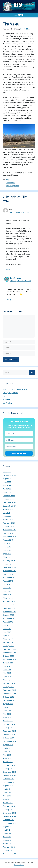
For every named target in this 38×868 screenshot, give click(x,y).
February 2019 (9, 560)
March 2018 (8, 598)
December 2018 (9, 567)
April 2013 (7, 799)
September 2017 (10, 618)
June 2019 (7, 547)
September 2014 (10, 741)
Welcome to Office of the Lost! (15, 389)
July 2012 (7, 830)
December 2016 (9, 649)
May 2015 (7, 714)
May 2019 (7, 550)
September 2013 (10, 782)
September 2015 (10, 700)
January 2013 (8, 809)
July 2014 (7, 748)
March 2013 (8, 803)
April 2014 (7, 758)
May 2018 (7, 591)
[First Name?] (19, 433)
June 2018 (7, 588)
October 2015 (9, 697)
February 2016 (9, 683)
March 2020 (8, 520)
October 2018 (9, 574)
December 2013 (9, 772)
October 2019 (9, 533)
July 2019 (7, 543)
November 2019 (9, 530)
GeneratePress (19, 865)
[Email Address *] (19, 447)
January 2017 (8, 646)
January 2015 (8, 728)
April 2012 (7, 840)
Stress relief (10, 183)
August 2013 (8, 786)
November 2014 (9, 734)
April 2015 (7, 717)
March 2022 (8, 492)
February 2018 (9, 601)
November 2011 (9, 854)
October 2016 (9, 656)
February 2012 (9, 847)
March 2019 (8, 557)
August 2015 (8, 704)
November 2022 (9, 475)
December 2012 (9, 813)
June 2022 (7, 482)
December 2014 (9, 731)
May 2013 (7, 796)
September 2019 (10, 537)
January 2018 (8, 605)
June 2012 (7, 833)
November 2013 (9, 775)
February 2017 (9, 642)
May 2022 (7, 485)
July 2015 (7, 707)
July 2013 (7, 789)
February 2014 (9, 765)
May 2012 (7, 837)
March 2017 (8, 639)
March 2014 (8, 762)
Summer (6, 400)
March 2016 (8, 680)
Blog (8, 180)
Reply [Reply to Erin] (8, 269)
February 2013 (9, 806)
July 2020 (7, 513)
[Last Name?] (19, 440)
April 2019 (7, 554)
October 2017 (9, 615)
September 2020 (10, 506)
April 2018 (7, 595)
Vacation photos (12, 186)
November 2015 (9, 693)
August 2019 (8, 540)
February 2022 (9, 496)
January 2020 (8, 526)
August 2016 (8, 663)
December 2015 (9, 690)
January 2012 (8, 850)
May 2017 (7, 632)
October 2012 (9, 820)
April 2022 (7, 489)
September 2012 (10, 823)
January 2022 (8, 499)
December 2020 (9, 502)
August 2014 (8, 745)
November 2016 (9, 653)
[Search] (32, 372)
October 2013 (9, 779)
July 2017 (7, 625)
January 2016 (8, 687)
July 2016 (7, 666)
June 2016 (7, 670)
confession (7, 403)
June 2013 (7, 792)
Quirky (6, 396)
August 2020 (8, 509)
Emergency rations (11, 393)
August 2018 (8, 581)
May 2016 (7, 673)
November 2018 (9, 571)
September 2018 (10, 578)
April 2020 (7, 516)
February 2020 (9, 523)
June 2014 (7, 751)
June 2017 (7, 629)
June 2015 (7, 711)
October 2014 (9, 738)
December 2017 (9, 608)
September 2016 (10, 659)
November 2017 (9, 612)
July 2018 (7, 584)
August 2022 (8, 479)
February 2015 (9, 724)
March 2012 (8, 844)
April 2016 (7, 676)
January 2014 (8, 769)
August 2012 (8, 827)
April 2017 (7, 635)
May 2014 (7, 755)
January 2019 (8, 564)
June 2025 (7, 472)
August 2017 (8, 622)
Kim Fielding (16, 278)
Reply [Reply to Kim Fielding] (9, 300)
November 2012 (9, 816)
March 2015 (8, 721)
